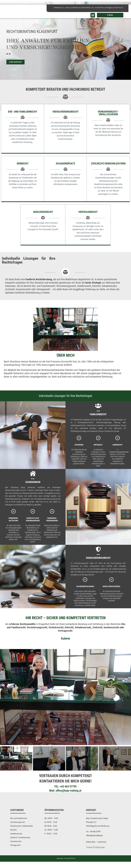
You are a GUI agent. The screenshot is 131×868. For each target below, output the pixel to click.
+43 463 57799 (68, 789)
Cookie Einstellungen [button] (95, 854)
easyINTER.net (71, 865)
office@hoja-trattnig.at (114, 8)
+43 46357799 (99, 8)
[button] (93, 15)
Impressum (102, 848)
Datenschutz (91, 848)
